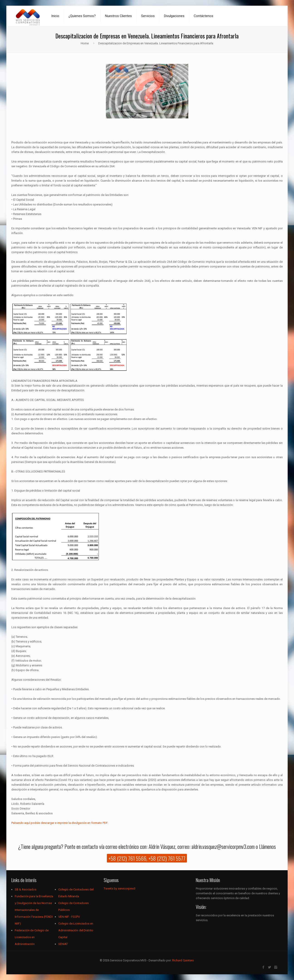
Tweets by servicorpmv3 (120, 889)
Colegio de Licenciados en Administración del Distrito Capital (76, 930)
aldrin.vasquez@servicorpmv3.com (223, 846)
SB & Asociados (26, 889)
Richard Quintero (183, 960)
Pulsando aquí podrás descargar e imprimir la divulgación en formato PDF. (60, 823)
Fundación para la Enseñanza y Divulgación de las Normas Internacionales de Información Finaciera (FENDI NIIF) (34, 910)
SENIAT (63, 944)
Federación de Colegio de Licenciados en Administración (32, 937)
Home (85, 43)
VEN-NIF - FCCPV (69, 917)
